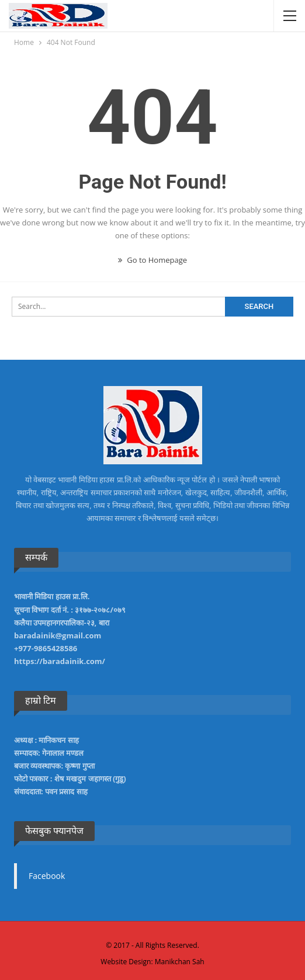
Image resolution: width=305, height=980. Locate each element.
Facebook (47, 876)
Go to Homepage (152, 260)
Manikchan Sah (180, 962)
